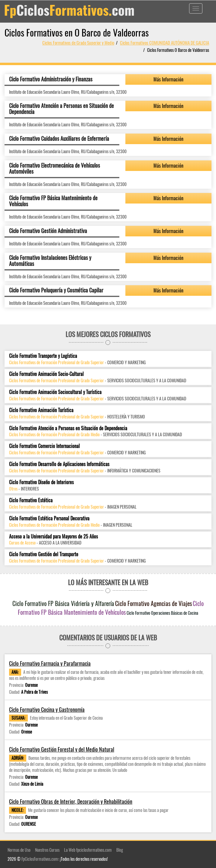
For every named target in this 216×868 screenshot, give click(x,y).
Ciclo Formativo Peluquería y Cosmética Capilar (56, 290)
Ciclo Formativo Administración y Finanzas (51, 79)
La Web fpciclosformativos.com (88, 850)
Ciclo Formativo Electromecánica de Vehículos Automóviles (55, 168)
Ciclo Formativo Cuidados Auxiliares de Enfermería (59, 138)
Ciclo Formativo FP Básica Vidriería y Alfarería (63, 603)
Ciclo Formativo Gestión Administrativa (48, 231)
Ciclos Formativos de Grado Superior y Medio (78, 43)
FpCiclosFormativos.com (40, 859)
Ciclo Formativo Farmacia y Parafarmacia (50, 663)
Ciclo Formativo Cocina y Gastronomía (47, 710)
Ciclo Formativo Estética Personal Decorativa (49, 518)
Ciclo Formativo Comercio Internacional (44, 446)
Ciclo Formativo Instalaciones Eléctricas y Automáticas (50, 260)
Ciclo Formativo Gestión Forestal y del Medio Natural (62, 749)
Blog (120, 850)
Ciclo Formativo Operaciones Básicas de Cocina (162, 613)
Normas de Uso (19, 850)
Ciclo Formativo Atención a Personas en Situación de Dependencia (61, 109)
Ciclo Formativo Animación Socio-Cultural (46, 374)
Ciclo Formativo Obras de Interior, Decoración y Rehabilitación (71, 802)
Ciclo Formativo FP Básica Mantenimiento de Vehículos (53, 201)
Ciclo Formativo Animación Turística (41, 410)
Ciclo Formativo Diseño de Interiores (41, 482)
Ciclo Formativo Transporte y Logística (43, 356)
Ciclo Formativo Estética (31, 500)
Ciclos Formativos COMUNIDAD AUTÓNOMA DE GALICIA (164, 43)
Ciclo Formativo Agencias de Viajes (153, 603)
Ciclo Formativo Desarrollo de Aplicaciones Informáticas (59, 464)
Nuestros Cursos (47, 850)
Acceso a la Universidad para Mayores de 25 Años (53, 537)
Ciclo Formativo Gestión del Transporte (44, 554)
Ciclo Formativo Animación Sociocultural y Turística (55, 392)
